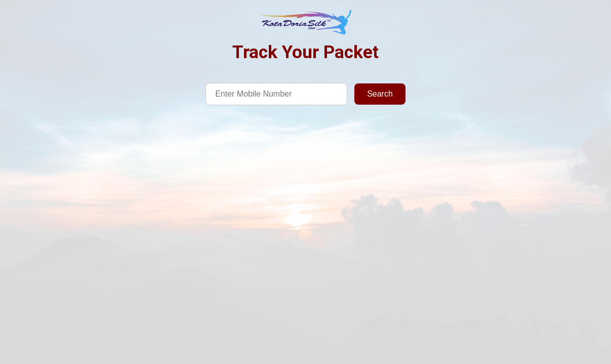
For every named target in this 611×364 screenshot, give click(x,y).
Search (380, 94)
